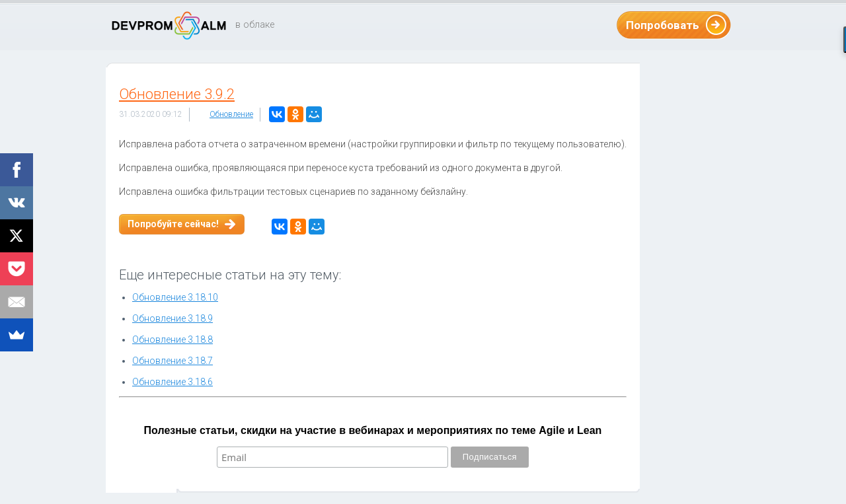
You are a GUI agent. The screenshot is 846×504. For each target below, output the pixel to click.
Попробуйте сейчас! (173, 224)
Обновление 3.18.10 (175, 297)
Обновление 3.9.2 (177, 94)
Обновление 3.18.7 (173, 361)
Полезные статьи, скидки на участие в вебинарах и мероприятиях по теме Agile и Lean (373, 430)
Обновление (231, 114)
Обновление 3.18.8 (173, 340)
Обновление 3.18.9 (173, 318)
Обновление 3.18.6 (173, 382)
